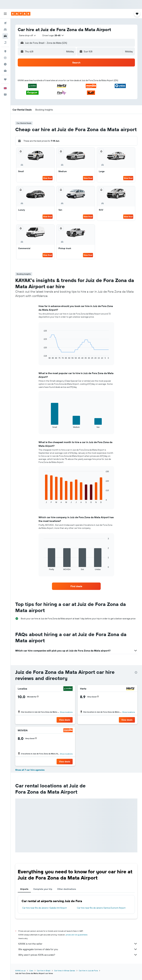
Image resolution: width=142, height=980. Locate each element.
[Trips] (5, 79)
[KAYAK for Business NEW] (5, 71)
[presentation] (136, 672)
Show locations (66, 712)
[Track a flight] (5, 58)
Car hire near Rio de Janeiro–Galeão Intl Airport (44, 908)
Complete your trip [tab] (43, 889)
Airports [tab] (24, 889)
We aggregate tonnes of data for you (78, 949)
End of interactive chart (42, 357)
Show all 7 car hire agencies (30, 770)
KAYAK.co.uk (20, 971)
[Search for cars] (5, 36)
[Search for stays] (5, 30)
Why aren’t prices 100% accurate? (78, 955)
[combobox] (28, 35)
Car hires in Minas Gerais (65, 971)
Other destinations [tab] (67, 889)
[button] (5, 14)
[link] (76, 586)
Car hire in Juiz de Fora (88, 971)
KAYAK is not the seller (78, 944)
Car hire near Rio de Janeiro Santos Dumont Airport (101, 908)
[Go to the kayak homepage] (21, 14)
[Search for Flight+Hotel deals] (5, 42)
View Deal (48, 178)
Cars (31, 971)
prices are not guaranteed (77, 935)
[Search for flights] (5, 23)
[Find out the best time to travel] (5, 64)
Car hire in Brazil (44, 971)
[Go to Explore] (5, 51)
